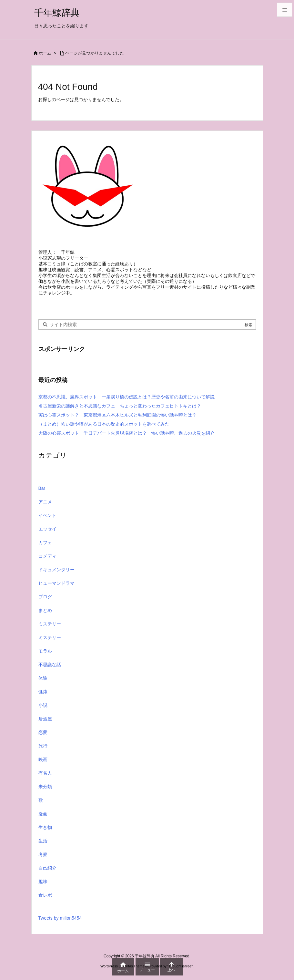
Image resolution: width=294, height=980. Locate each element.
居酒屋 (45, 724)
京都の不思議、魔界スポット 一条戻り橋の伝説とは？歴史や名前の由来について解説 (127, 402)
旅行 (43, 751)
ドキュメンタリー (56, 575)
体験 (43, 683)
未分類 (45, 792)
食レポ (45, 900)
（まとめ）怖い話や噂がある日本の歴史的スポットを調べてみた (106, 429)
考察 (43, 860)
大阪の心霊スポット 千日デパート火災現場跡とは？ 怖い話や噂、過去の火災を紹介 (127, 438)
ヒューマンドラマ (56, 588)
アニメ (45, 507)
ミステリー (50, 629)
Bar (42, 493)
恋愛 (43, 738)
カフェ (45, 548)
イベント (47, 521)
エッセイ (47, 534)
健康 (43, 697)
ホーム (45, 53)
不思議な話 (50, 670)
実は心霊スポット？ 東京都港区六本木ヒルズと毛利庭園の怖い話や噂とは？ (117, 420)
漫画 (43, 819)
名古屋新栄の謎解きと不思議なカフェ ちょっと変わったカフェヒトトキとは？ (120, 411)
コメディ (47, 561)
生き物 (45, 832)
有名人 (45, 778)
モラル (45, 656)
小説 (43, 710)
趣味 (43, 887)
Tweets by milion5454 (60, 923)
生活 (43, 846)
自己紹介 (47, 873)
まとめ (45, 615)
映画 (43, 765)
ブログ (45, 602)
